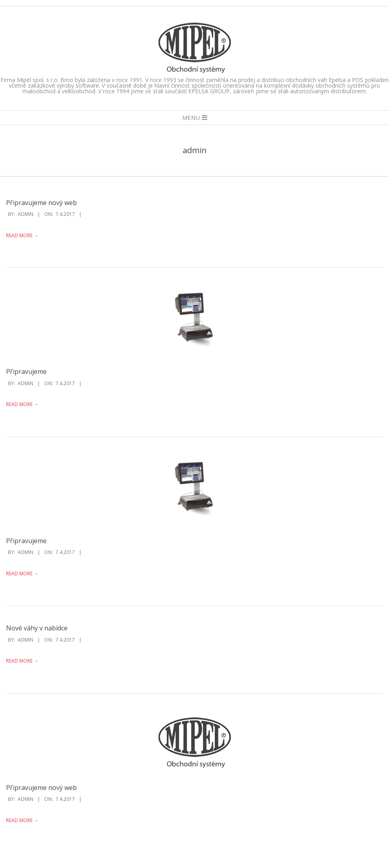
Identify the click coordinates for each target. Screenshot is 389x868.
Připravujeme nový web (41, 203)
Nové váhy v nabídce (37, 628)
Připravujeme (26, 371)
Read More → (22, 235)
